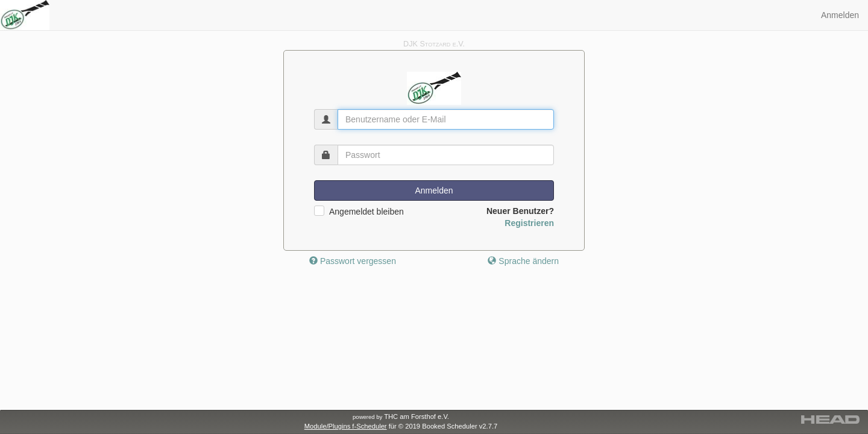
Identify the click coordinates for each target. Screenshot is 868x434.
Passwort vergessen (353, 261)
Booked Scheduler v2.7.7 (460, 426)
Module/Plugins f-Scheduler (346, 426)
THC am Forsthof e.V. (401, 417)
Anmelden (840, 15)
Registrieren (529, 223)
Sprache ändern (523, 261)
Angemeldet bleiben (366, 212)
